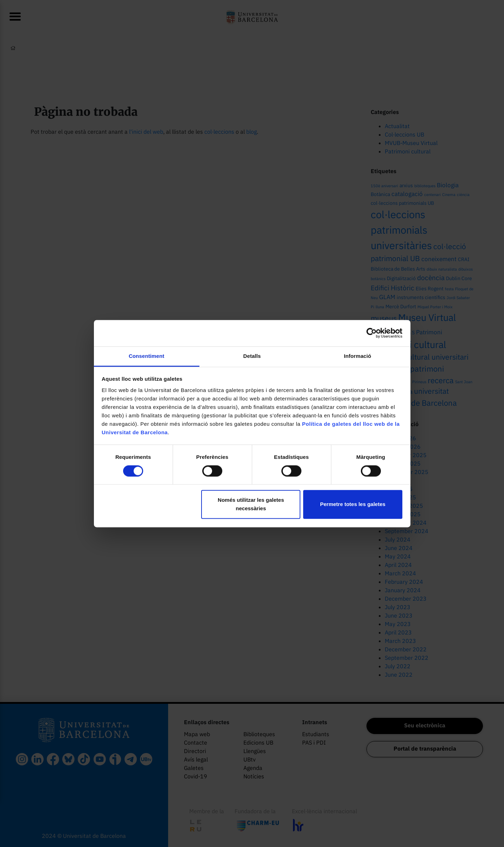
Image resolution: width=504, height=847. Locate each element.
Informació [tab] (358, 356)
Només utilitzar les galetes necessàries (251, 504)
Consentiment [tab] (146, 356)
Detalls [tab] (252, 356)
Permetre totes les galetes (353, 504)
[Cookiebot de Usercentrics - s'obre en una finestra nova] (372, 333)
